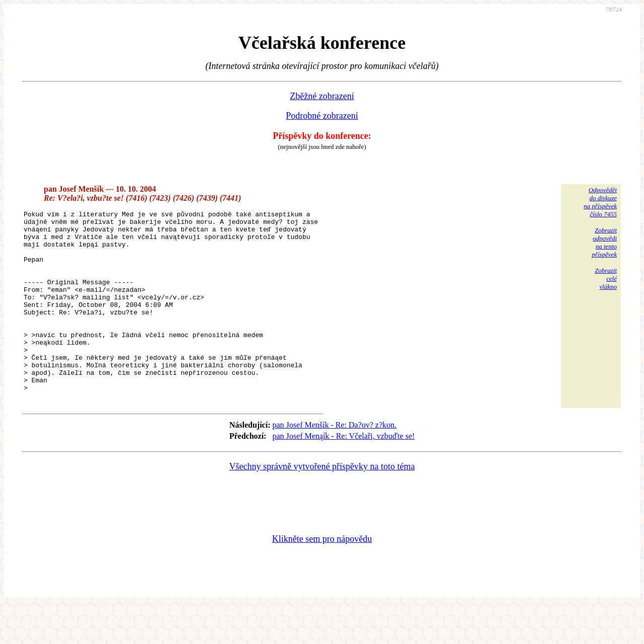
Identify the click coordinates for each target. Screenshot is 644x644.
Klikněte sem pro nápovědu (322, 577)
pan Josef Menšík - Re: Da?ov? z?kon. (334, 463)
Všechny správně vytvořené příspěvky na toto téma (322, 504)
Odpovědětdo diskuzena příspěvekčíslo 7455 (600, 202)
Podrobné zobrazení (322, 116)
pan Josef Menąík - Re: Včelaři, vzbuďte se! (343, 474)
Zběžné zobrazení (322, 96)
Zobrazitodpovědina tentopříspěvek (604, 242)
